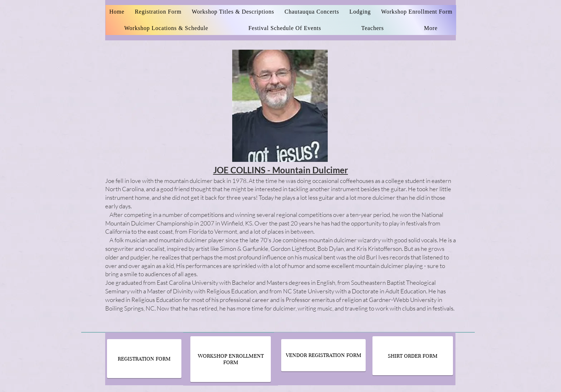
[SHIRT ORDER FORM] (413, 356)
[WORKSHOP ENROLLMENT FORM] (231, 359)
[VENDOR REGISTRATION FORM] (323, 355)
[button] (373, 28)
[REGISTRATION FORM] (144, 359)
